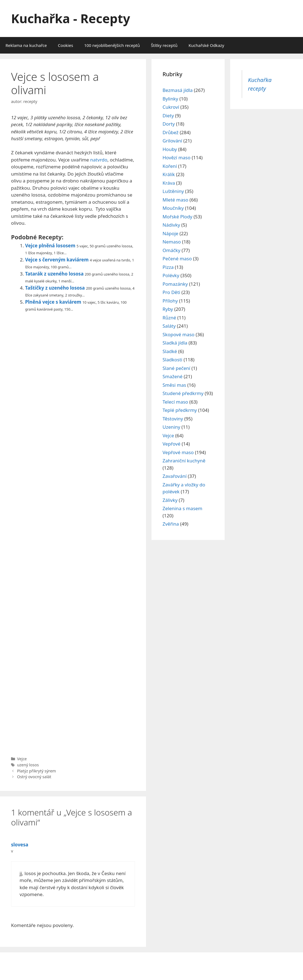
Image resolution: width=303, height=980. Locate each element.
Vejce (22, 759)
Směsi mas (174, 385)
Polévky (171, 275)
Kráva (169, 183)
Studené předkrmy (183, 393)
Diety (168, 116)
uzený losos (28, 765)
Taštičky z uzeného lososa (55, 288)
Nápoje (170, 233)
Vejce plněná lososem (50, 246)
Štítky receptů (164, 45)
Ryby (168, 309)
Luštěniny (173, 191)
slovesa (20, 845)
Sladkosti (172, 360)
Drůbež (171, 132)
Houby (170, 149)
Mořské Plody (177, 217)
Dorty (169, 124)
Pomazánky (175, 284)
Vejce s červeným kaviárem (57, 260)
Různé (169, 318)
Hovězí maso (176, 157)
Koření (170, 166)
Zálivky (170, 500)
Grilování (172, 141)
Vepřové (172, 444)
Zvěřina (171, 524)
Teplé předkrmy (180, 410)
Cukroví (171, 107)
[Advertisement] (73, 533)
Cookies (66, 45)
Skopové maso (179, 334)
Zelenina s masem (182, 508)
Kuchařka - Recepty (71, 18)
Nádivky (171, 225)
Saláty (169, 326)
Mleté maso (175, 200)
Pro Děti (171, 292)
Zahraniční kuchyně (184, 461)
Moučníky (173, 208)
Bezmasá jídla (178, 90)
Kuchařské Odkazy (206, 45)
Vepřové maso (178, 452)
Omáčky (172, 250)
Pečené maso (177, 259)
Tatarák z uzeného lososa (54, 274)
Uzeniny (171, 427)
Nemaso (172, 242)
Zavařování (175, 476)
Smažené (172, 376)
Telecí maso (175, 402)
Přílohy (170, 301)
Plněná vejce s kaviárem (53, 302)
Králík (169, 174)
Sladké (170, 351)
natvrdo (99, 160)
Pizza (168, 267)
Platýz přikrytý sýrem (37, 771)
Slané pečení (176, 368)
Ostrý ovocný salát (34, 777)
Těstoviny (173, 419)
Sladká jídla (175, 343)
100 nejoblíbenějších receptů (112, 45)
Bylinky (170, 99)
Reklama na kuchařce (26, 45)
